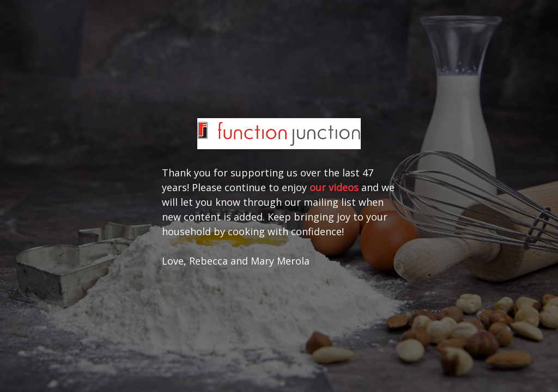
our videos (334, 187)
